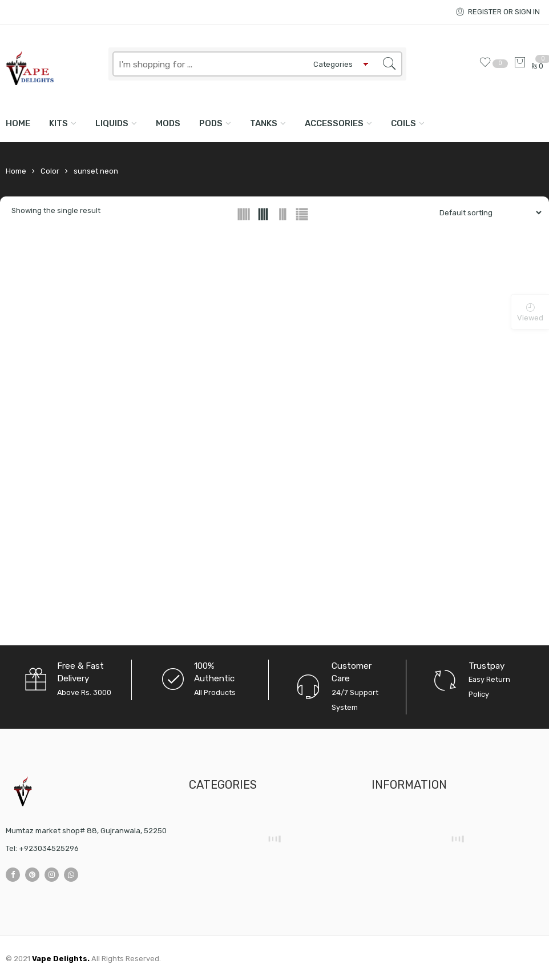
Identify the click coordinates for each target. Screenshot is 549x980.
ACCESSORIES (334, 123)
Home (18, 123)
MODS (168, 123)
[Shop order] (486, 213)
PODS (211, 123)
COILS (403, 123)
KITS (58, 123)
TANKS (264, 123)
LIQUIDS (112, 123)
